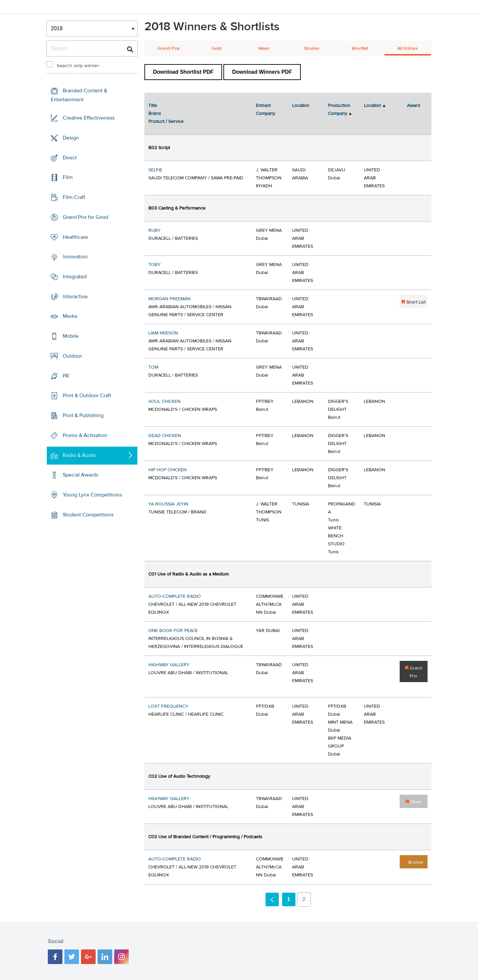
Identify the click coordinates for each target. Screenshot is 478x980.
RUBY (155, 230)
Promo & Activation (85, 435)
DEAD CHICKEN (165, 436)
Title (153, 106)
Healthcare (75, 237)
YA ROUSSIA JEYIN (168, 504)
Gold (216, 48)
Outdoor (72, 356)
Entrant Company (266, 110)
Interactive (75, 297)
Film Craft (74, 197)
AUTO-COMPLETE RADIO (175, 596)
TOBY (155, 265)
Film (68, 177)
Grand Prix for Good (85, 217)
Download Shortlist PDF (183, 72)
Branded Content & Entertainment (79, 95)
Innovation (75, 257)
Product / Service (166, 122)
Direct (70, 157)
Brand (155, 114)
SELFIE (155, 170)
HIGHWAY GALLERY (169, 665)
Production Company (339, 110)
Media (70, 316)
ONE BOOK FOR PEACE (173, 631)
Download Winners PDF (262, 72)
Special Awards (80, 475)
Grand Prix (168, 48)
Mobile (71, 336)
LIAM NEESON (163, 333)
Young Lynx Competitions (92, 495)
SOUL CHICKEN (164, 401)
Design (71, 138)
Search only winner (78, 66)
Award (413, 106)
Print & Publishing (83, 415)
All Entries (408, 48)
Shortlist (360, 48)
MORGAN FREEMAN (169, 299)
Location (301, 106)
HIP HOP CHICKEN (167, 470)
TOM (153, 367)
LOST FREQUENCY (168, 706)
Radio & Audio (79, 455)
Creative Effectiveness (89, 118)
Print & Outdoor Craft (87, 396)
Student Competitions (88, 515)
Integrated (75, 277)
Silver (264, 48)
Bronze (312, 48)
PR (66, 376)
